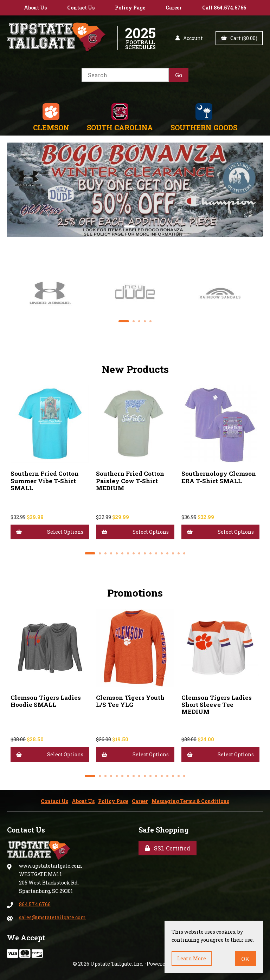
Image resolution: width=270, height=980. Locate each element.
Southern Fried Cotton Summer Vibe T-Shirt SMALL (45, 481)
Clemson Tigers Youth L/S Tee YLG (130, 701)
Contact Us (81, 8)
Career (174, 8)
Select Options (50, 532)
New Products (135, 369)
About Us (35, 8)
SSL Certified (168, 848)
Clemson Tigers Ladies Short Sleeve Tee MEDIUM (217, 705)
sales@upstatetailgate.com (53, 917)
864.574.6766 (35, 904)
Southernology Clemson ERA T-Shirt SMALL (219, 477)
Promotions (135, 593)
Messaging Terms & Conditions (190, 801)
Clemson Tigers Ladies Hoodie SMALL (46, 701)
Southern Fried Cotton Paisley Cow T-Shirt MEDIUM (130, 481)
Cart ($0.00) (239, 38)
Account (189, 38)
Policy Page (130, 8)
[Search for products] (125, 75)
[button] (129, 226)
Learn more (192, 958)
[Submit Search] (179, 75)
